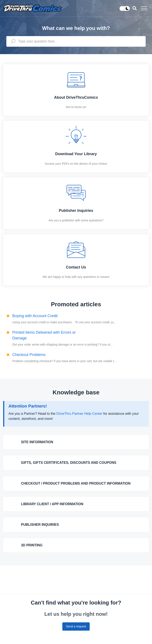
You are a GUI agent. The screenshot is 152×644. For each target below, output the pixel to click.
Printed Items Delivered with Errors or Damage (44, 335)
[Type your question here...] (76, 41)
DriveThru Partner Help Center (79, 414)
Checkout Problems (29, 355)
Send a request (76, 626)
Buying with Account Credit (35, 316)
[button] (144, 8)
